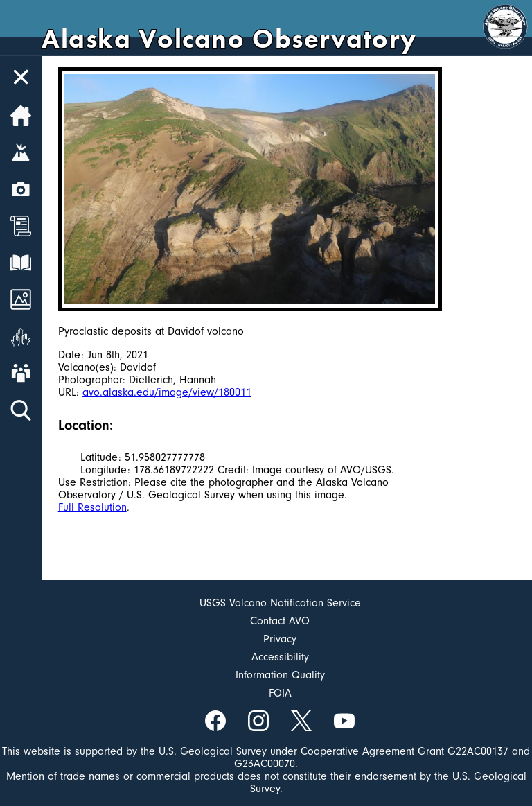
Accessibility (280, 657)
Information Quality (280, 675)
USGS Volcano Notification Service (280, 603)
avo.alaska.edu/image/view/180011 (167, 392)
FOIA (280, 693)
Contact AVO (280, 621)
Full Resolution (92, 507)
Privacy (280, 639)
